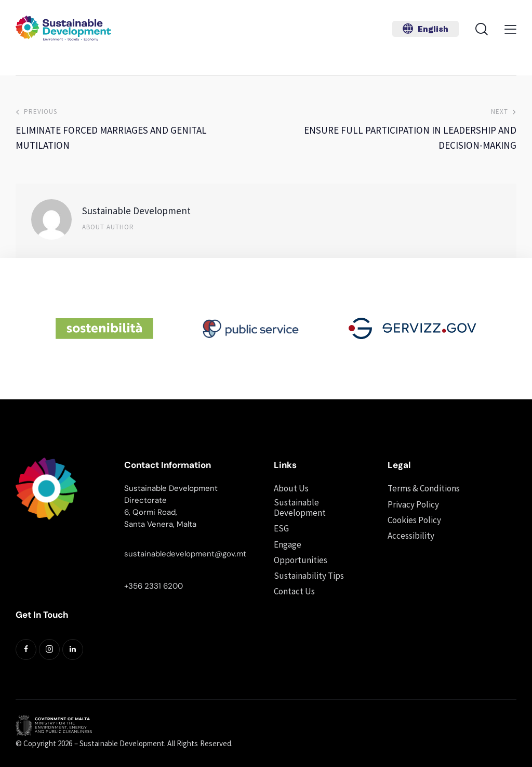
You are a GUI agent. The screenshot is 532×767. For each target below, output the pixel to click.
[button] (425, 29)
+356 (134, 586)
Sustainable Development (136, 211)
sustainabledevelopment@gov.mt (185, 554)
